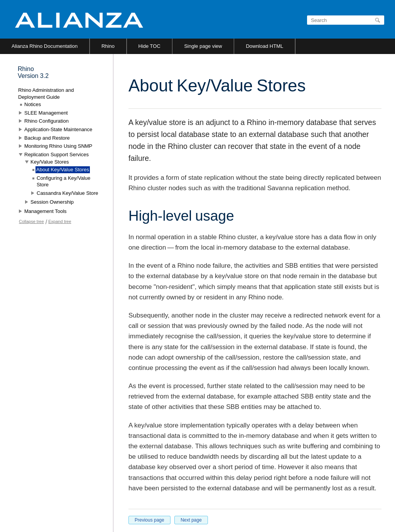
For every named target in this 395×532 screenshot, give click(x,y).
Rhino (108, 46)
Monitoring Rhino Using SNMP (58, 146)
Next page (191, 520)
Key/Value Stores (50, 162)
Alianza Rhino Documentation (45, 46)
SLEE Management (46, 113)
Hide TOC (149, 46)
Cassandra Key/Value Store (67, 193)
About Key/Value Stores (63, 170)
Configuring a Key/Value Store (63, 182)
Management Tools (46, 211)
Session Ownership (52, 202)
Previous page (149, 520)
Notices (33, 104)
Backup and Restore (47, 138)
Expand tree (60, 221)
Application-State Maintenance (58, 129)
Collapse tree (31, 221)
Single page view (203, 46)
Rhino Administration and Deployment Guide (46, 94)
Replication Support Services (57, 155)
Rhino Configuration (46, 121)
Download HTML (264, 46)
